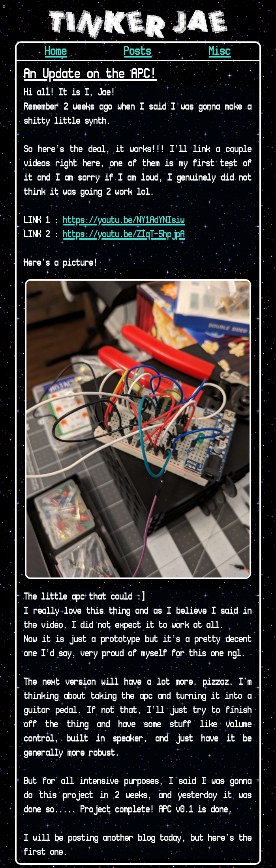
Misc (220, 50)
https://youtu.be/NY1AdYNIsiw (124, 219)
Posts (138, 50)
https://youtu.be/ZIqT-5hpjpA (124, 234)
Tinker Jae (138, 25)
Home (56, 50)
